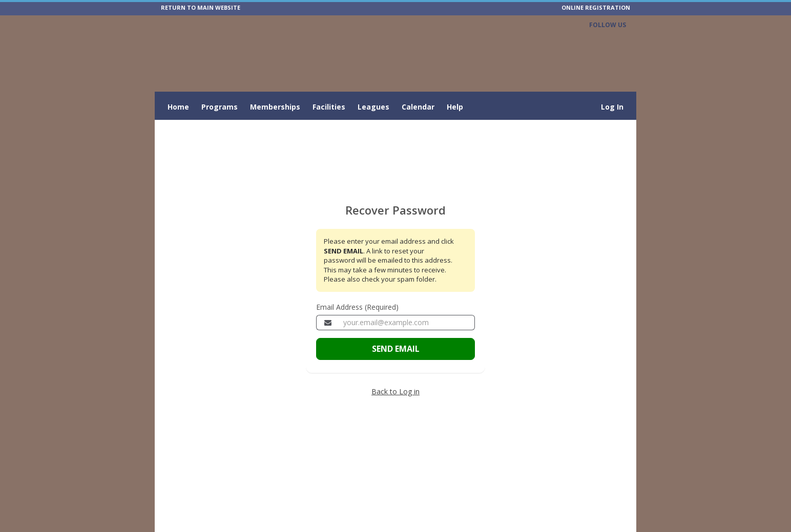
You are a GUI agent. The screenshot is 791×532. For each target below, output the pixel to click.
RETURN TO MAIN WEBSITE (201, 7)
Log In (612, 107)
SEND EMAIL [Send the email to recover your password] (396, 349)
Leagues (373, 107)
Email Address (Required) (357, 307)
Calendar (418, 107)
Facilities (329, 107)
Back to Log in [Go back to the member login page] (396, 391)
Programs (220, 107)
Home (178, 107)
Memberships (275, 107)
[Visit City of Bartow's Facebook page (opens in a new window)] (618, 39)
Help (455, 107)
